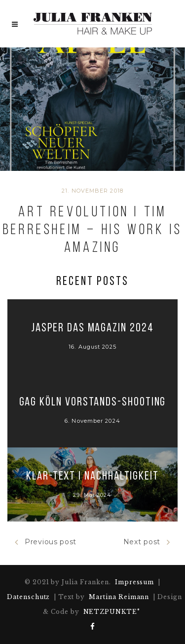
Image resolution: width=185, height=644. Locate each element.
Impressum (135, 582)
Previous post (46, 542)
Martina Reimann (119, 597)
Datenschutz (29, 597)
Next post (147, 542)
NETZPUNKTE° (112, 612)
